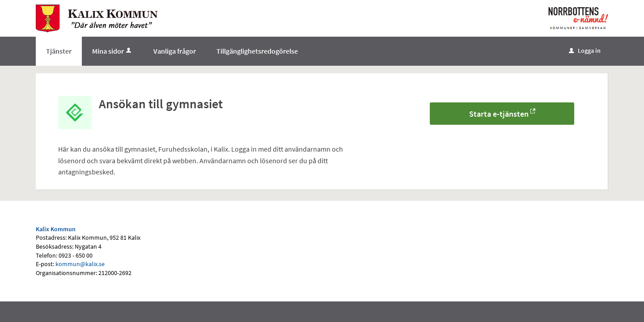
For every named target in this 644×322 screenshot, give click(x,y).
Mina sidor (112, 51)
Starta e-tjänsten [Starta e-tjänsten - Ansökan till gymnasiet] (499, 114)
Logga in (585, 51)
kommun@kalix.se (80, 264)
